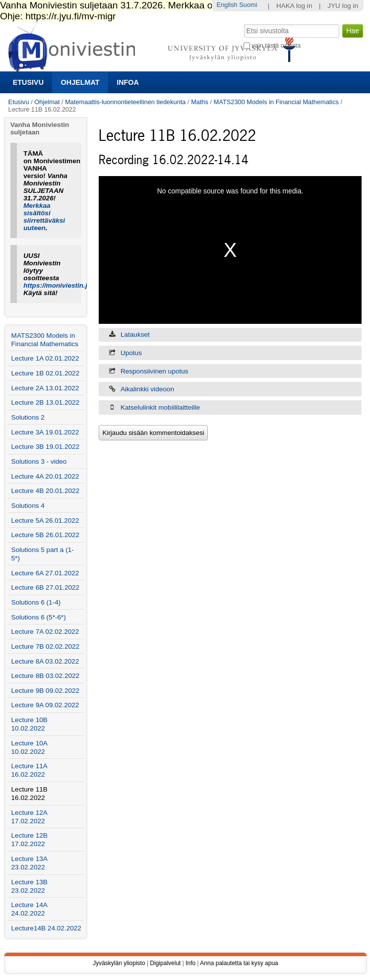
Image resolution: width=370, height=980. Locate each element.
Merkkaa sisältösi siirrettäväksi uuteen (44, 217)
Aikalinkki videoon (147, 389)
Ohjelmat (80, 82)
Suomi (248, 5)
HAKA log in (294, 6)
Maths (200, 102)
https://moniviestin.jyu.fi (62, 285)
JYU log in (343, 6)
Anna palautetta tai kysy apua (239, 963)
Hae (243, 23)
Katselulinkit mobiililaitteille (160, 407)
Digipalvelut (165, 963)
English (227, 5)
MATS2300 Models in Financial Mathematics (276, 102)
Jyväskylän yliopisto (119, 963)
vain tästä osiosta (276, 45)
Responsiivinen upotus (154, 371)
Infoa (128, 82)
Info (190, 963)
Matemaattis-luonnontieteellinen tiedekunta (125, 102)
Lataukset (135, 335)
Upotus (131, 353)
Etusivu (28, 82)
